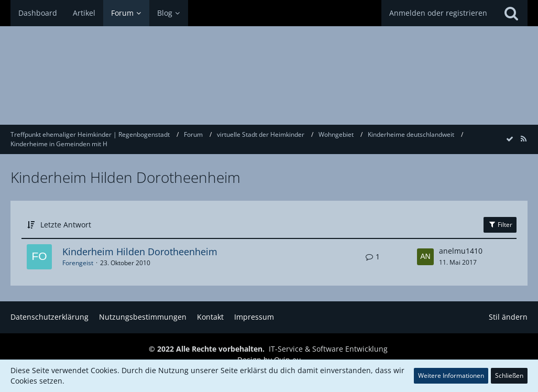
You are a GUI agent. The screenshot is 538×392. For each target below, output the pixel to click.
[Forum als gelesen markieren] (510, 139)
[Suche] (511, 13)
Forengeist (78, 263)
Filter (500, 225)
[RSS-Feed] (523, 139)
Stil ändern (508, 317)
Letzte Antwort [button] (66, 225)
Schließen (509, 375)
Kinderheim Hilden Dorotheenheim (140, 252)
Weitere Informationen (451, 375)
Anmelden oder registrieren (438, 13)
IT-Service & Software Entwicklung (328, 349)
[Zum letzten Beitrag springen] (425, 257)
